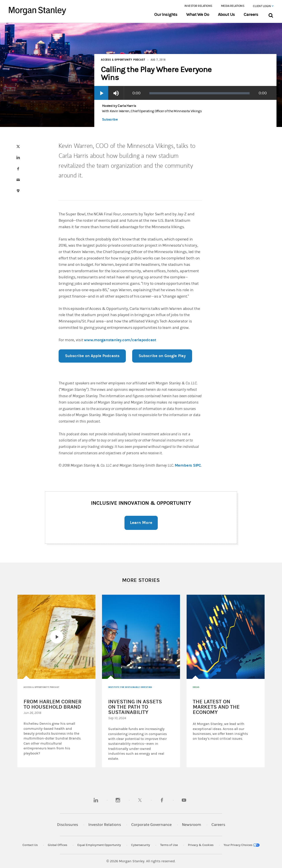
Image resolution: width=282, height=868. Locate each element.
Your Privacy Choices (242, 845)
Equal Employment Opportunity (99, 845)
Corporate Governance (151, 825)
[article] (141, 404)
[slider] (199, 93)
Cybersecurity (141, 845)
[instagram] (118, 800)
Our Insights (166, 15)
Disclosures (68, 825)
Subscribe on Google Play (162, 356)
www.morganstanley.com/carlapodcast (120, 340)
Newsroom (192, 825)
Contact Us (30, 845)
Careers (251, 15)
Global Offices (58, 845)
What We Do (198, 15)
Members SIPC (188, 465)
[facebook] (162, 800)
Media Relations (233, 6)
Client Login (263, 6)
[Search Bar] (271, 14)
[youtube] (184, 800)
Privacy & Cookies (201, 845)
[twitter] (140, 800)
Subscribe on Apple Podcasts (92, 356)
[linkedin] (96, 800)
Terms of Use (169, 845)
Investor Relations (198, 6)
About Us (226, 15)
